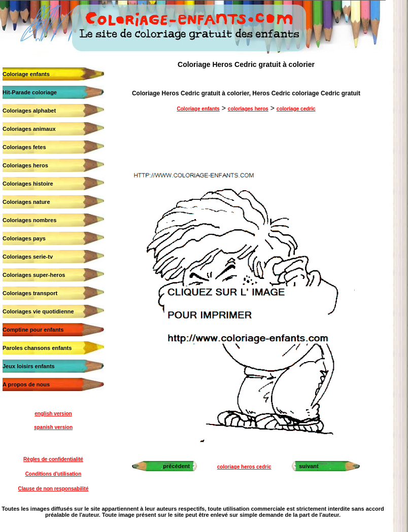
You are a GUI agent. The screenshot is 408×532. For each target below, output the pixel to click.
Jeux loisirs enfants (29, 366)
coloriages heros (248, 109)
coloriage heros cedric (244, 467)
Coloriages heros (25, 165)
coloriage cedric (296, 109)
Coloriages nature (26, 202)
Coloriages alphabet (29, 111)
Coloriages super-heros (34, 275)
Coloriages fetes (24, 147)
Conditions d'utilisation (54, 474)
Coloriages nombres (29, 220)
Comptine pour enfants (33, 330)
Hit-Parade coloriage (30, 92)
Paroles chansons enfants (37, 348)
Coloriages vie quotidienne (38, 311)
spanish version (53, 427)
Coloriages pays (24, 238)
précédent (176, 466)
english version (53, 414)
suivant (309, 466)
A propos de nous (26, 384)
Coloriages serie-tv (28, 257)
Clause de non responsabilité (54, 489)
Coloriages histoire (28, 184)
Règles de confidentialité (53, 459)
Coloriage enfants (26, 74)
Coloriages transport (30, 293)
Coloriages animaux (29, 129)
